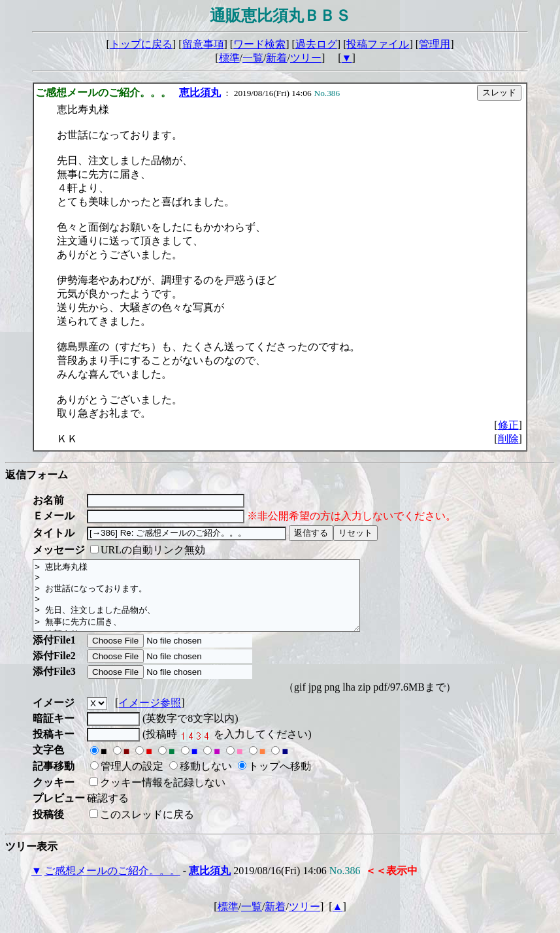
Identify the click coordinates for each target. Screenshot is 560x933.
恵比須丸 (200, 92)
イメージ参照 (150, 716)
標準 (229, 58)
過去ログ (316, 44)
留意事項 (203, 44)
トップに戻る (141, 44)
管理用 (435, 44)
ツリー (306, 58)
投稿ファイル (378, 44)
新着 (276, 58)
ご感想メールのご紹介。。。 (112, 884)
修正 (508, 425)
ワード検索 (259, 44)
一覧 (253, 58)
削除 (508, 439)
